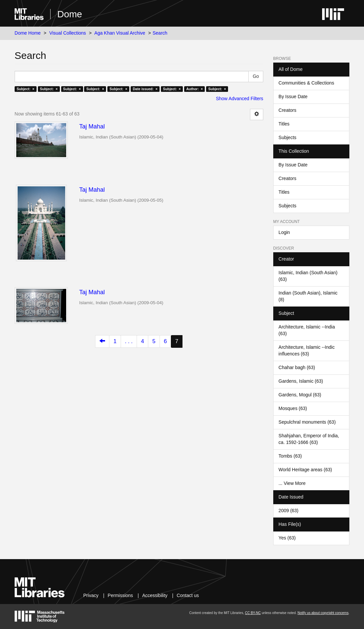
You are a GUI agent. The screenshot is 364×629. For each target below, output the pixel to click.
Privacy (91, 595)
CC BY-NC (253, 613)
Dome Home (28, 33)
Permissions (120, 595)
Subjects (288, 137)
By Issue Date (293, 97)
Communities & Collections (306, 83)
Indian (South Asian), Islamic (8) (308, 296)
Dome (70, 14)
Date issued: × (145, 89)
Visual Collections (67, 33)
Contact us (188, 595)
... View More (292, 483)
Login (284, 232)
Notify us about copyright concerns (323, 613)
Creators (288, 110)
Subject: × (25, 89)
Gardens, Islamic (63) (301, 381)
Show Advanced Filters (239, 99)
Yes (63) (287, 538)
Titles (284, 124)
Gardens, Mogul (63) (300, 395)
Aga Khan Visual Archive (120, 33)
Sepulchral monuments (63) (307, 422)
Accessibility (155, 595)
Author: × (194, 89)
